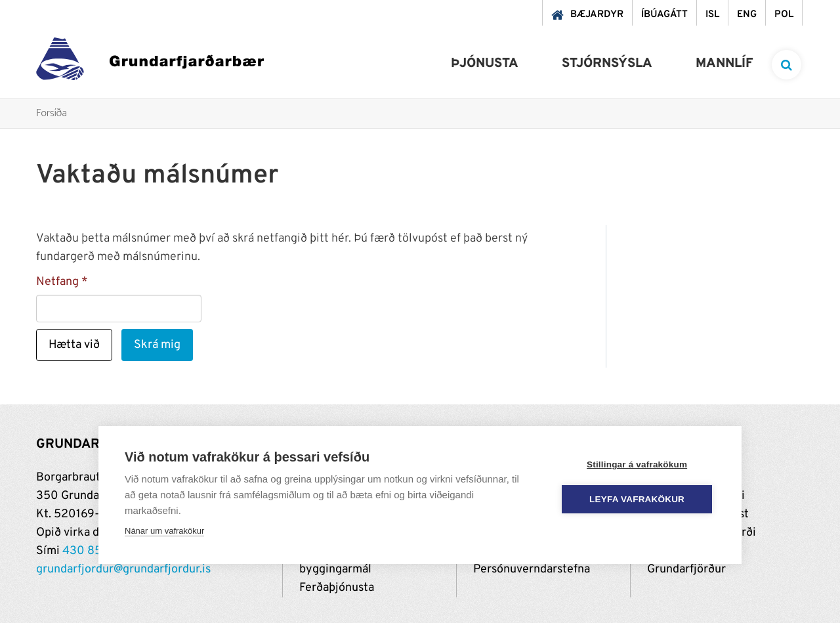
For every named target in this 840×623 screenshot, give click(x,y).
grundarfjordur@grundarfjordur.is (123, 569)
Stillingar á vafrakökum (637, 464)
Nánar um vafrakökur (164, 531)
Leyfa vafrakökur (638, 499)
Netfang (57, 282)
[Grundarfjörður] (150, 62)
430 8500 (90, 551)
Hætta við (74, 345)
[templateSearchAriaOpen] (787, 65)
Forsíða (52, 114)
